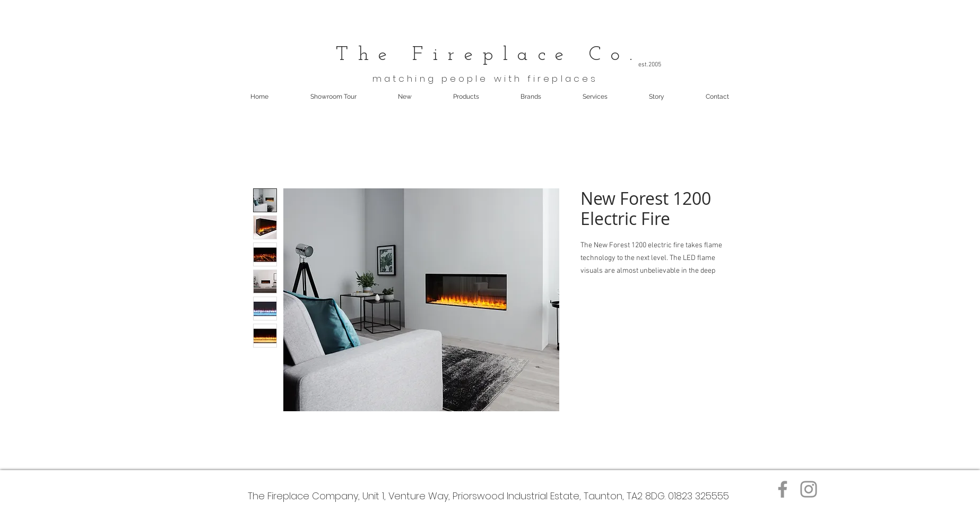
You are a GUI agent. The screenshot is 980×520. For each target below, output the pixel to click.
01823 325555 (699, 496)
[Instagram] (809, 489)
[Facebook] (783, 489)
